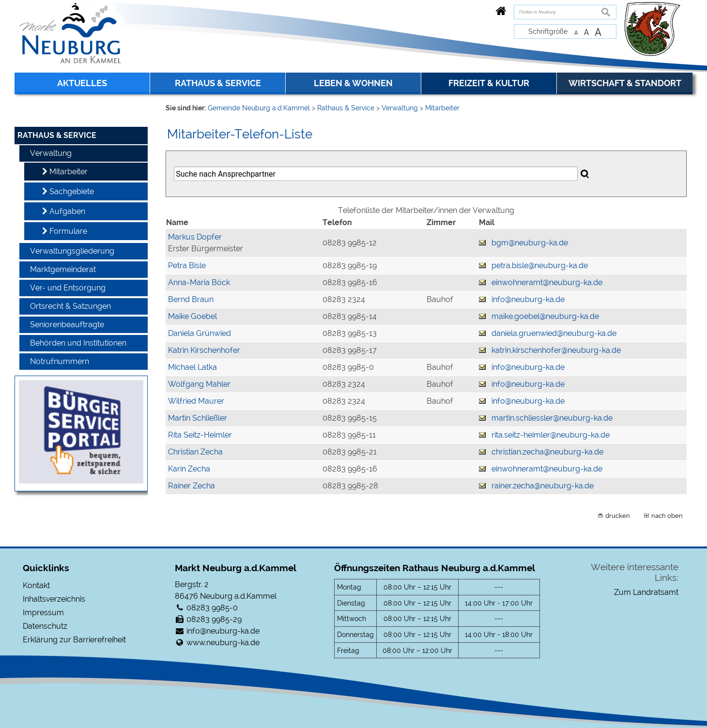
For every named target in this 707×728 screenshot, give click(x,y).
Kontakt (36, 585)
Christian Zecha (195, 452)
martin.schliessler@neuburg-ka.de (552, 418)
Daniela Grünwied (200, 333)
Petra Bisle (187, 265)
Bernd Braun (191, 299)
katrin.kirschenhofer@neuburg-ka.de (556, 350)
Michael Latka (192, 367)
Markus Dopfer (195, 237)
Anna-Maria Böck (199, 282)
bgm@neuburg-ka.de (530, 243)
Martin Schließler (198, 418)
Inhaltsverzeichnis (54, 599)
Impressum (43, 613)
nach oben (667, 516)
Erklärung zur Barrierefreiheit (74, 640)
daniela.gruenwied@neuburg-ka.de (554, 333)
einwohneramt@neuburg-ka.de (547, 282)
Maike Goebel (192, 316)
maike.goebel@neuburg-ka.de (545, 316)
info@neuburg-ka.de (528, 299)
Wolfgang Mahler (199, 384)
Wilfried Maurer (196, 401)
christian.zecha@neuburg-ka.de (547, 452)
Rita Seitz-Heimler (200, 435)
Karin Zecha (189, 469)
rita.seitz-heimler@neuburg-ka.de (551, 435)
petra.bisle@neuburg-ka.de (540, 265)
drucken (618, 516)
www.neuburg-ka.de (223, 643)
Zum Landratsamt (646, 592)
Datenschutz (45, 626)
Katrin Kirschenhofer (204, 350)
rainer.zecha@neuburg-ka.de (543, 486)
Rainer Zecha (192, 486)
